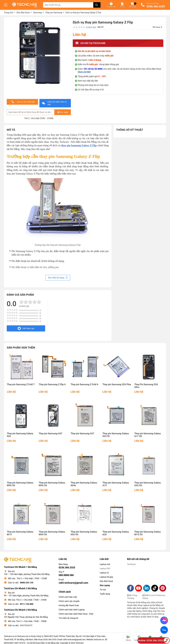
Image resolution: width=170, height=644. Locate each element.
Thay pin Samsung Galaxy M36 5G (52, 484)
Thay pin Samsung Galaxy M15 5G (148, 533)
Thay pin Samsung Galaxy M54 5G (52, 533)
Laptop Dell (105, 568)
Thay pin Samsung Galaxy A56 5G (84, 533)
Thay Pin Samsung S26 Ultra (146, 386)
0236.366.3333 (156, 7)
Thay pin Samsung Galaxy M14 (20, 533)
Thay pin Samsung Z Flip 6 (52, 384)
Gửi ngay (63, 112)
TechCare (131, 564)
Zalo (164, 630)
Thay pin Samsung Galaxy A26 (116, 533)
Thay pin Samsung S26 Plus (117, 384)
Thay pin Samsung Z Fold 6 (84, 384)
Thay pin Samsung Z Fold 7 (21, 384)
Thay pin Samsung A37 (82, 433)
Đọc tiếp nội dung (58, 278)
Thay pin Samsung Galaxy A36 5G (148, 484)
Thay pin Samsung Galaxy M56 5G (20, 484)
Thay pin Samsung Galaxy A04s (84, 484)
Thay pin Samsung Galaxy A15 (116, 484)
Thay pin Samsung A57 (51, 433)
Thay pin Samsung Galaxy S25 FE (116, 435)
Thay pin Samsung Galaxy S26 (20, 435)
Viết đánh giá (26, 328)
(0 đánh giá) (91, 27)
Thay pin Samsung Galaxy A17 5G (148, 435)
